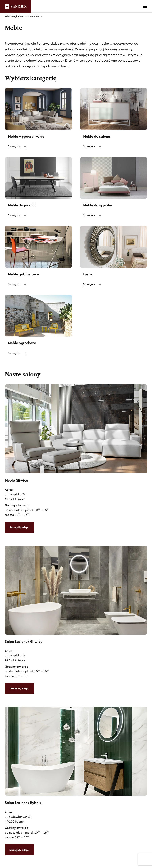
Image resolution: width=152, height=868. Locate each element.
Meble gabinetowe (23, 274)
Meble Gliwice (16, 480)
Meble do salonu (97, 136)
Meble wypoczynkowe (26, 136)
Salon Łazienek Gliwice (24, 641)
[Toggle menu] (145, 6)
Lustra (88, 274)
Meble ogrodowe (22, 343)
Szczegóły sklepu (19, 527)
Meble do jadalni (22, 205)
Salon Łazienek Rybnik (23, 803)
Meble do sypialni (98, 205)
